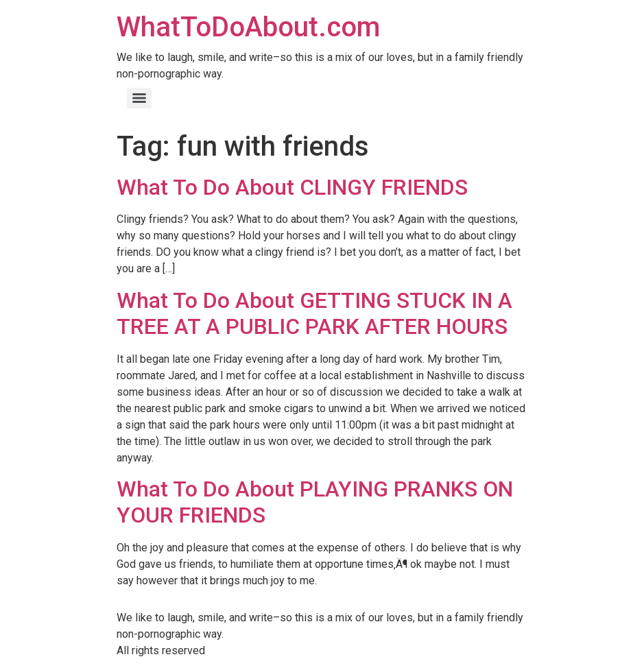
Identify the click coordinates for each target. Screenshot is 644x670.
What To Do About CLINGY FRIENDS (292, 187)
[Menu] (139, 98)
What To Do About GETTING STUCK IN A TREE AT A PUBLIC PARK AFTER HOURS (314, 313)
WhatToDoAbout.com (248, 27)
